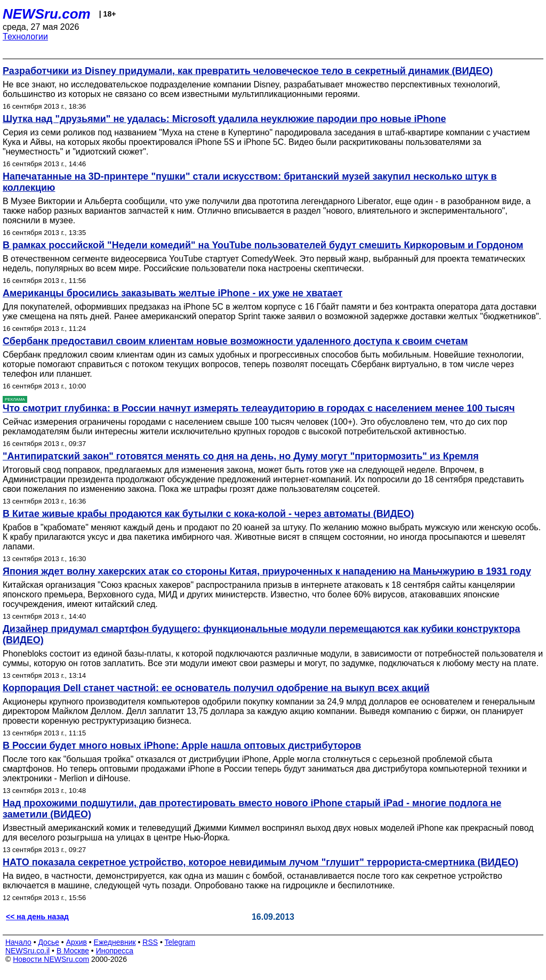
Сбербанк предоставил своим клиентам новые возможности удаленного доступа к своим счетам (235, 341)
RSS (150, 942)
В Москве (73, 951)
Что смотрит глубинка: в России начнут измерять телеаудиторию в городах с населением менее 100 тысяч (259, 408)
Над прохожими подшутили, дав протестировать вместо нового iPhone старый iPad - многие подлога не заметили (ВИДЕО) (252, 809)
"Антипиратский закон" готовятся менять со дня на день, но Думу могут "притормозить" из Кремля (241, 456)
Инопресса (115, 951)
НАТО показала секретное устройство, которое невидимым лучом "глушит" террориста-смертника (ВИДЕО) (260, 862)
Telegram (180, 942)
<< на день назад (37, 917)
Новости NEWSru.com (51, 959)
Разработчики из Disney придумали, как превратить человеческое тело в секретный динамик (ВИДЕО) (248, 71)
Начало (18, 942)
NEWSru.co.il (27, 951)
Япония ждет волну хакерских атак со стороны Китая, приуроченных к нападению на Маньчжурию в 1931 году (267, 571)
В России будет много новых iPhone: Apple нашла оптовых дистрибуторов (182, 746)
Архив (77, 942)
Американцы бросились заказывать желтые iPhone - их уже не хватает (172, 293)
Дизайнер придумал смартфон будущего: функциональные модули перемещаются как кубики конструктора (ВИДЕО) (262, 634)
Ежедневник (115, 942)
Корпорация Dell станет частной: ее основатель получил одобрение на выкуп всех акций (216, 688)
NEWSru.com (47, 14)
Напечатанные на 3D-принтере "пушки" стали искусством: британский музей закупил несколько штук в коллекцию (250, 182)
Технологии (25, 37)
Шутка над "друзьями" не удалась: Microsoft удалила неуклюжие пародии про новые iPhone (224, 119)
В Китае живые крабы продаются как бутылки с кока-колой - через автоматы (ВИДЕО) (208, 514)
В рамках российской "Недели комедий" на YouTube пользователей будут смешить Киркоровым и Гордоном (263, 245)
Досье (49, 942)
